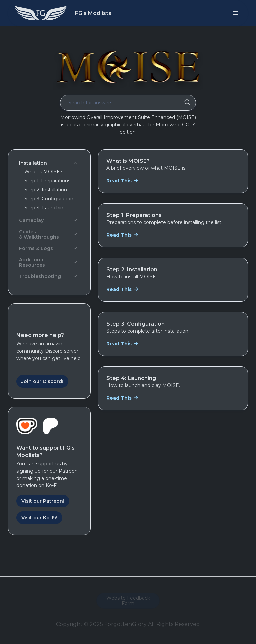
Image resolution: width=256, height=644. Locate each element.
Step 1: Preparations (47, 181)
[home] (41, 13)
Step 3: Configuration (49, 199)
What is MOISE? (43, 172)
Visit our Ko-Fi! (39, 518)
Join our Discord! (42, 381)
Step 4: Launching (45, 208)
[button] (236, 13)
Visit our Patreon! (43, 501)
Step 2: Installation (46, 190)
